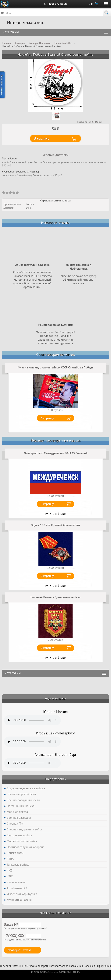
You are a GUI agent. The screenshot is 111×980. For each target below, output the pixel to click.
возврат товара (59, 966)
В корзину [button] (41, 138)
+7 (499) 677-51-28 (55, 4)
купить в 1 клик (55, 514)
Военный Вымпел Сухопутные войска (55, 597)
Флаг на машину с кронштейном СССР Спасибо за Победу (56, 367)
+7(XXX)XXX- (22, 936)
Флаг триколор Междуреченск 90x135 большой (55, 453)
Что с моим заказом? (55, 913)
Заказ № (22, 924)
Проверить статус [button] (20, 950)
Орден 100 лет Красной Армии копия (55, 525)
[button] (107, 13)
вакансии (76, 966)
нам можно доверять (36, 966)
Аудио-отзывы (56, 698)
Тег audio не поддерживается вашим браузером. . (32, 720)
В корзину (47, 418)
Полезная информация (97, 966)
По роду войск (55, 779)
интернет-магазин (11, 966)
